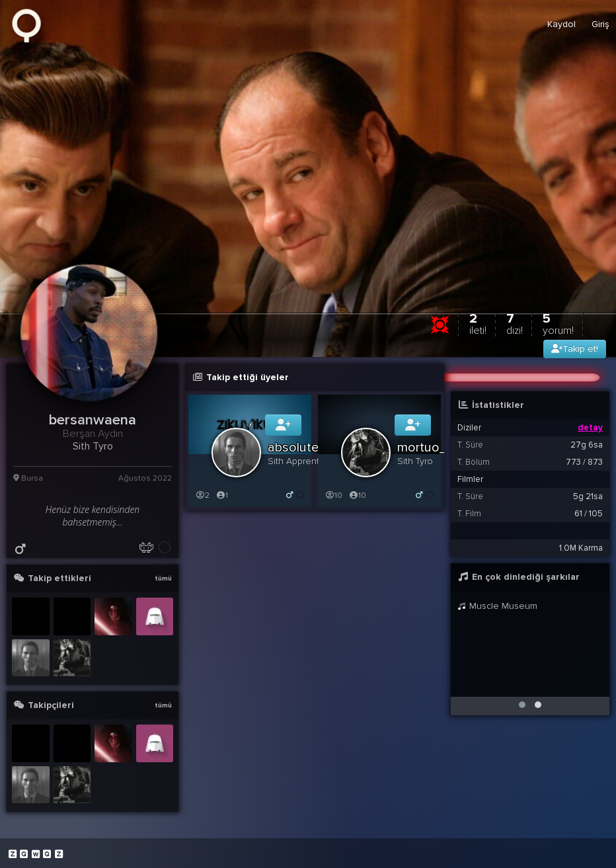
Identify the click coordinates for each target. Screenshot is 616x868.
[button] (522, 705)
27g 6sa (587, 445)
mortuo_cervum (443, 448)
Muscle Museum (497, 606)
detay (590, 428)
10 (333, 495)
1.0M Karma (581, 548)
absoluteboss (307, 448)
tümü (163, 578)
